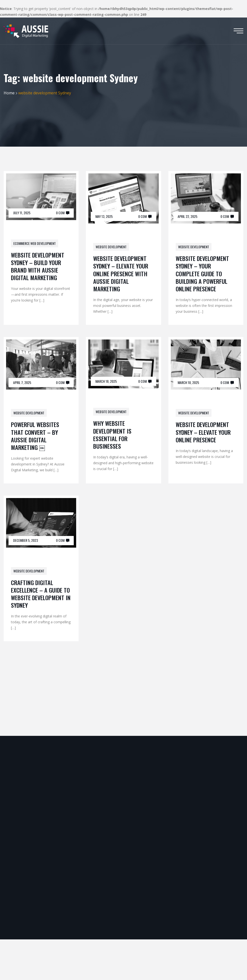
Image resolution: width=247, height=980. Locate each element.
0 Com (60, 213)
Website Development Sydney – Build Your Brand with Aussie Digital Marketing (38, 266)
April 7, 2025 (22, 382)
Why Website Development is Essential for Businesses (112, 435)
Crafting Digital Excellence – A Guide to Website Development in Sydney (41, 594)
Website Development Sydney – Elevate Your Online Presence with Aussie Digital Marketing (121, 273)
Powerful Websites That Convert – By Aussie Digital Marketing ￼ (35, 436)
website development (111, 247)
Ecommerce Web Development (35, 243)
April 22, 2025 (188, 216)
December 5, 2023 (26, 540)
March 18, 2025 (106, 381)
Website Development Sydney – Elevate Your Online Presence (203, 432)
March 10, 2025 (188, 382)
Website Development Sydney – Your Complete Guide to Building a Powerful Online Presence (202, 273)
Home (9, 93)
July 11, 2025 (22, 213)
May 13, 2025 (104, 216)
